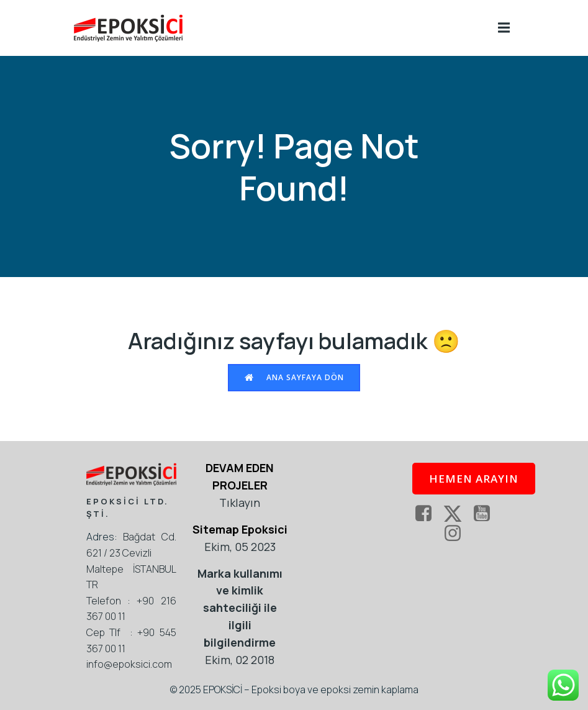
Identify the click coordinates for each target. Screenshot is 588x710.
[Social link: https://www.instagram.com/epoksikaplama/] (457, 534)
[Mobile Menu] (504, 28)
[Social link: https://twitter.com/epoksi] (457, 514)
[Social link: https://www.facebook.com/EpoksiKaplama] (428, 514)
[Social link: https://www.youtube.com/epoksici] (486, 514)
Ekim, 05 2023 (240, 547)
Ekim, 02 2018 (240, 660)
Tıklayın (240, 503)
